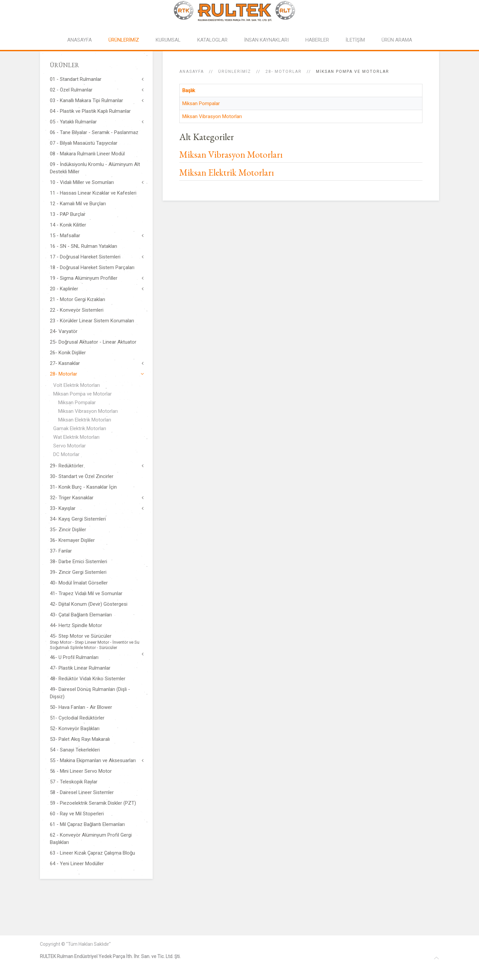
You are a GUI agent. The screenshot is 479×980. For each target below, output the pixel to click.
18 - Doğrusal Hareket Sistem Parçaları (92, 267)
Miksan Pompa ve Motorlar (82, 394)
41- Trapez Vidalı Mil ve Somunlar (86, 593)
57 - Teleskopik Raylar (74, 782)
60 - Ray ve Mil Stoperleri (77, 814)
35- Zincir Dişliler (68, 530)
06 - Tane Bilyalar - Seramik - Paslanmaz (94, 132)
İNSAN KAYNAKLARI (266, 40)
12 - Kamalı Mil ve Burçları (78, 204)
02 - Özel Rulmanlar (71, 90)
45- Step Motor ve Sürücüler (96, 642)
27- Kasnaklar (65, 363)
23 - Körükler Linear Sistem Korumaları (92, 321)
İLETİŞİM (355, 40)
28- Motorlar (284, 72)
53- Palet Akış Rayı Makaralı (80, 739)
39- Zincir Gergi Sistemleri (78, 572)
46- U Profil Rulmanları (74, 657)
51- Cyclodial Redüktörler (77, 718)
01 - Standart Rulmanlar (76, 79)
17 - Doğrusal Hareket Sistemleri (85, 257)
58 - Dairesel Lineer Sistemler (82, 792)
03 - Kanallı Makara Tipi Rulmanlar (86, 100)
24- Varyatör (64, 331)
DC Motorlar (66, 454)
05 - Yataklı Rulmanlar (73, 122)
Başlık (189, 90)
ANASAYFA (80, 40)
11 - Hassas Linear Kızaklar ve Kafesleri (93, 193)
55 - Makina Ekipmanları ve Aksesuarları (93, 760)
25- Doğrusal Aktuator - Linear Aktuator (93, 342)
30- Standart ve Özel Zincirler (82, 476)
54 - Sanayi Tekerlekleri (75, 750)
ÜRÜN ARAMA (397, 40)
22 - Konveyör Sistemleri (77, 310)
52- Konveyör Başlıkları (75, 729)
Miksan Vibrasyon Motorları (212, 116)
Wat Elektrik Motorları (76, 437)
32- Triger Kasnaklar (72, 498)
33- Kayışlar (63, 508)
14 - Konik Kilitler (68, 225)
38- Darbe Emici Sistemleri (79, 562)
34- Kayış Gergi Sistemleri (78, 519)
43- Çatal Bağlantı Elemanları (81, 615)
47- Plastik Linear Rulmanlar (80, 668)
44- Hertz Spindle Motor (76, 625)
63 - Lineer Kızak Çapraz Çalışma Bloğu (92, 853)
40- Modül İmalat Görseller (79, 583)
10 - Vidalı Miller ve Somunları (82, 182)
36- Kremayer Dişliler (72, 540)
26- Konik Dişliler (68, 353)
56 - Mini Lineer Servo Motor (81, 771)
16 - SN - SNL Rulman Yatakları (83, 246)
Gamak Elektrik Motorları (80, 428)
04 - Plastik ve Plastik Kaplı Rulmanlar (90, 111)
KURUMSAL (168, 40)
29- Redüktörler (67, 466)
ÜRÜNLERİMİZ (124, 40)
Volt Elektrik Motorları (77, 385)
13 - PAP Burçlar (68, 214)
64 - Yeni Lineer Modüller (77, 864)
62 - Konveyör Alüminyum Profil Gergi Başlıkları (91, 839)
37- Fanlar (61, 551)
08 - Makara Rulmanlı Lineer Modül (87, 154)
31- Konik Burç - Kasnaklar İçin (83, 487)
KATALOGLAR (212, 40)
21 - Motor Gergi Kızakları (78, 299)
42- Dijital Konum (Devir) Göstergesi (89, 604)
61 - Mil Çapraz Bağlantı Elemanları (87, 824)
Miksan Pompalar (201, 103)
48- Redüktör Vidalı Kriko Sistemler (88, 679)
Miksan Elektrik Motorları (227, 172)
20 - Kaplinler (64, 289)
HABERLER (317, 40)
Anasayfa (192, 72)
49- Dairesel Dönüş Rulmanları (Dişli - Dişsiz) (90, 693)
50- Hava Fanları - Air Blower (81, 707)
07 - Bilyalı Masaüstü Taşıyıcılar (84, 143)
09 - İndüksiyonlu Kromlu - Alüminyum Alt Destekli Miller (95, 168)
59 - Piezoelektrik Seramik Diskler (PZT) (93, 803)
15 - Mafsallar (65, 236)
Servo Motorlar (70, 446)
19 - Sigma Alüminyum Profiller (84, 278)
